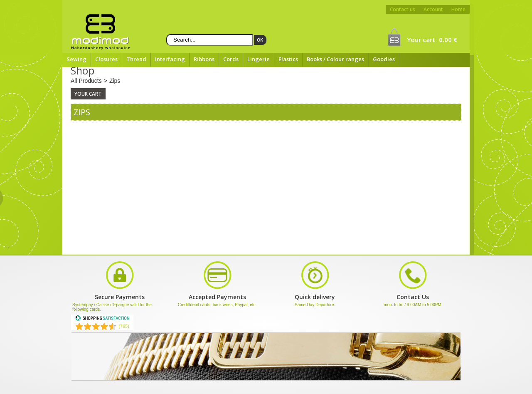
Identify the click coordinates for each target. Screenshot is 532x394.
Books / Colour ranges (335, 59)
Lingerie (259, 59)
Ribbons (204, 59)
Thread (136, 59)
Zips (115, 81)
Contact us (403, 9)
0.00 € (448, 40)
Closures (106, 59)
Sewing (76, 59)
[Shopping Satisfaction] (102, 320)
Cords (231, 59)
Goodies (384, 59)
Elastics (288, 59)
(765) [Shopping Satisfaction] (124, 326)
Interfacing (170, 59)
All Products (86, 81)
